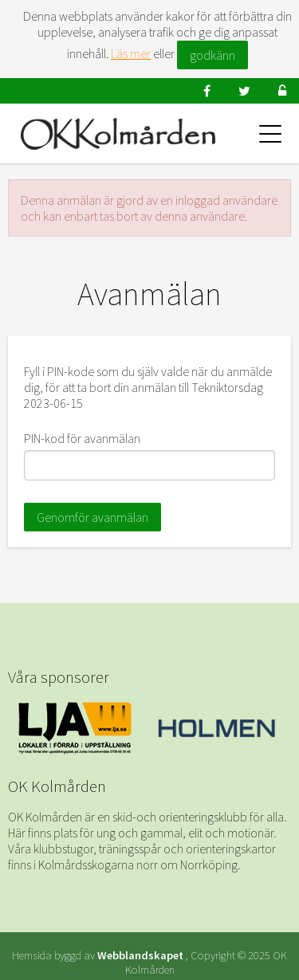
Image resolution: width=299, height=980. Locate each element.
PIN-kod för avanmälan (82, 438)
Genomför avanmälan (92, 517)
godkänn (212, 55)
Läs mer (131, 53)
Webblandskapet (140, 955)
